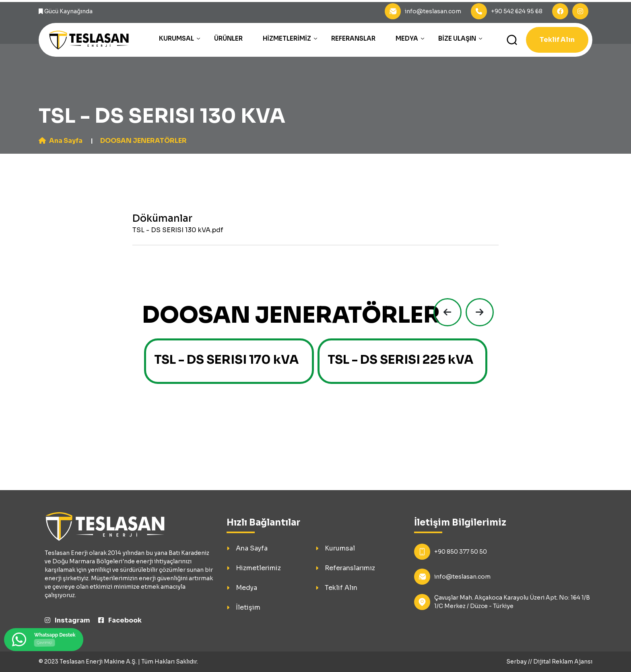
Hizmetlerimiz (287, 38)
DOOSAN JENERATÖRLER (143, 141)
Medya (407, 38)
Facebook (120, 620)
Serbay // (520, 662)
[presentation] (445, 312)
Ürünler (228, 38)
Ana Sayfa (61, 141)
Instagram (67, 620)
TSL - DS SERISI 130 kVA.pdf (178, 230)
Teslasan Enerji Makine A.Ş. (98, 662)
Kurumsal (176, 38)
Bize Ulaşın (457, 38)
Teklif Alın (557, 40)
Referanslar (353, 38)
